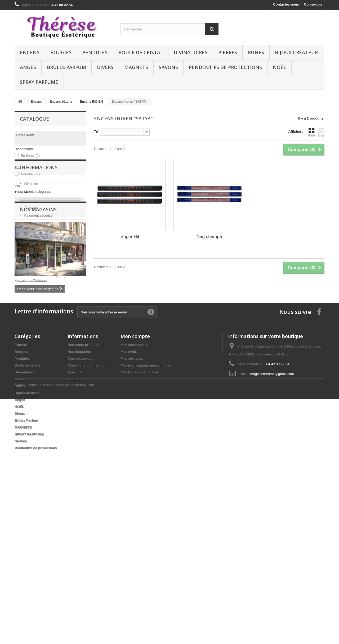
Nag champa (209, 237)
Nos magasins (35, 273)
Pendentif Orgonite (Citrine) (40, 424)
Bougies (61, 52)
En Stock (30, 156)
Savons (168, 67)
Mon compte (135, 499)
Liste (321, 132)
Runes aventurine (32, 432)
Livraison (31, 234)
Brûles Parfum (66, 67)
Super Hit (130, 237)
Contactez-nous (286, 4)
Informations (39, 220)
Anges (28, 67)
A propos (31, 257)
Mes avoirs (129, 514)
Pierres (228, 52)
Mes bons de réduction (139, 535)
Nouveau (30, 174)
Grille (311, 132)
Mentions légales (37, 242)
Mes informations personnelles (146, 528)
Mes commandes (134, 507)
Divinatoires (191, 52)
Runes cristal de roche (36, 408)
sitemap (74, 542)
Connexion (313, 4)
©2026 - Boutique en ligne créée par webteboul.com (54, 630)
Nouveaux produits (83, 507)
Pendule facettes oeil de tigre (41, 440)
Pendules (95, 52)
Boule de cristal (141, 52)
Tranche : (22, 192)
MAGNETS (136, 67)
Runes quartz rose (32, 416)
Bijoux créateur (296, 52)
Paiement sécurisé (38, 265)
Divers (105, 67)
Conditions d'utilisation (41, 250)
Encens (30, 52)
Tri (96, 132)
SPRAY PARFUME (39, 82)
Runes (256, 52)
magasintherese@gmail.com (272, 536)
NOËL (279, 67)
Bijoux (65, 408)
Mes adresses (132, 521)
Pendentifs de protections (225, 67)
